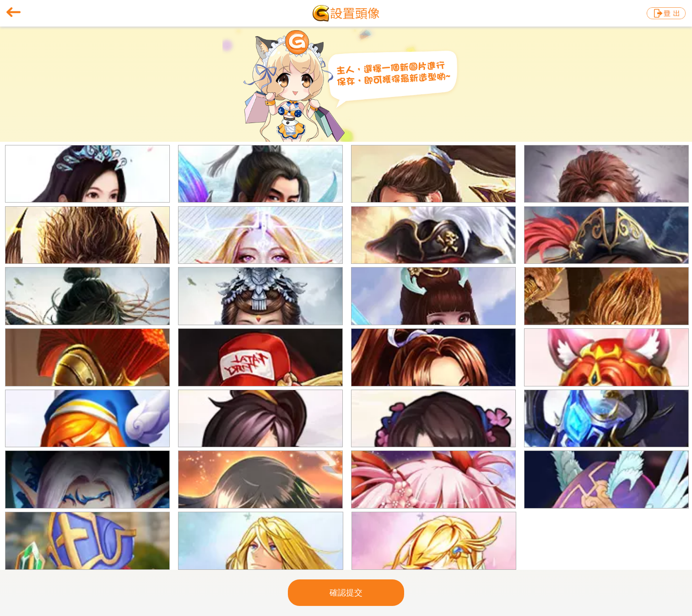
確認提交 (346, 593)
